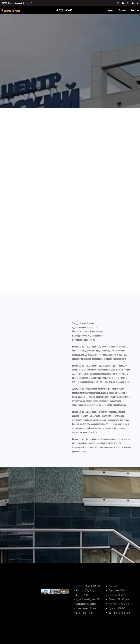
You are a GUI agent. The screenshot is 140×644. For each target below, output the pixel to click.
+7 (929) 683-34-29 (64, 10)
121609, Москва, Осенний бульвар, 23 (17, 3)
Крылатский (11, 10)
